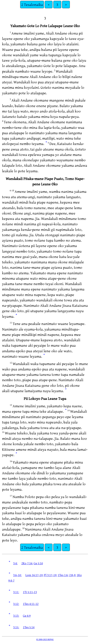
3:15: (16, 627)
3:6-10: (17, 575)
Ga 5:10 (38, 563)
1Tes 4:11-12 (31, 604)
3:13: (16, 616)
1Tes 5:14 (29, 627)
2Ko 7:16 (27, 563)
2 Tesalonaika (32, 4)
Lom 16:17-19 (34, 575)
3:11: (16, 592)
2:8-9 (72, 575)
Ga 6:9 (27, 616)
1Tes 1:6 (63, 575)
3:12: (16, 604)
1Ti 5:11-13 (30, 592)
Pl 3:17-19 (50, 575)
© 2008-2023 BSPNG (45, 639)
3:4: (15, 563)
